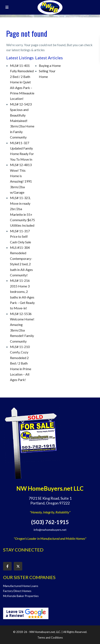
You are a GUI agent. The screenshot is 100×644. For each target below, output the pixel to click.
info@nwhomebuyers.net (50, 530)
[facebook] (7, 566)
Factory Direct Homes (17, 591)
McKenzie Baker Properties (21, 596)
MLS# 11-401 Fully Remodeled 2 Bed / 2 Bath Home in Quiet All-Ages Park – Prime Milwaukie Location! (22, 82)
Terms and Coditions (50, 638)
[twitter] (18, 566)
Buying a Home (50, 65)
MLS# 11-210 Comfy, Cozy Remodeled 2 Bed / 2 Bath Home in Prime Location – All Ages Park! (21, 363)
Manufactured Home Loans (21, 586)
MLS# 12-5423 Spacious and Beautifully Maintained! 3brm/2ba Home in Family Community (22, 121)
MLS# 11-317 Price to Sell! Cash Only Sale (20, 236)
